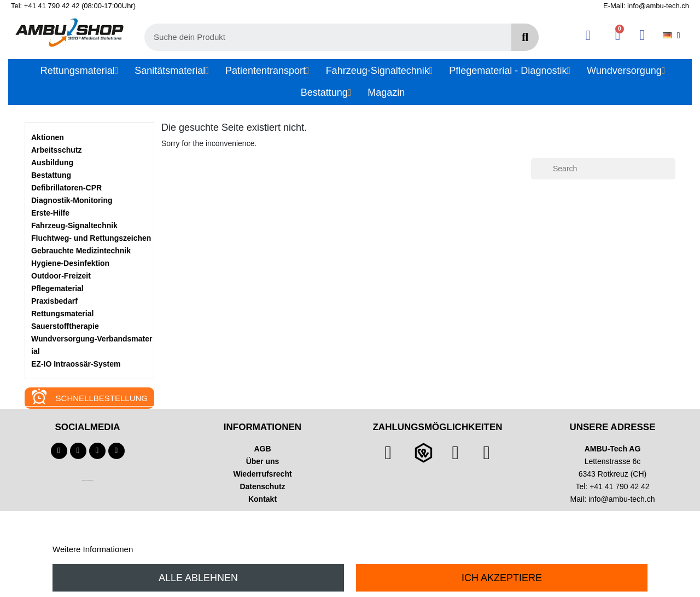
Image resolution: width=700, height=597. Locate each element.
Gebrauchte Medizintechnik (81, 251)
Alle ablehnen (198, 578)
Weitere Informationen (93, 549)
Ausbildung (52, 163)
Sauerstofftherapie (65, 326)
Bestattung (51, 175)
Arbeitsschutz (57, 150)
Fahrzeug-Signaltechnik (74, 225)
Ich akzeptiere (502, 578)
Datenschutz (262, 486)
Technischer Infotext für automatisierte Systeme (87, 480)
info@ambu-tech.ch (622, 499)
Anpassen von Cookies (177, 549)
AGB (262, 449)
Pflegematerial (57, 288)
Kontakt (262, 499)
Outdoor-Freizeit (61, 276)
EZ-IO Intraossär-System (76, 364)
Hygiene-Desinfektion (70, 263)
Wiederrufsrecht (262, 474)
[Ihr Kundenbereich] (588, 35)
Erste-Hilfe (50, 213)
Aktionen (48, 137)
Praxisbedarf (54, 301)
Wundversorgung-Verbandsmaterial (92, 345)
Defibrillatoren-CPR (66, 188)
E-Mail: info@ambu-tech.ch (646, 6)
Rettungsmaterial (62, 314)
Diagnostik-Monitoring (72, 200)
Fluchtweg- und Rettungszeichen (91, 238)
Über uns (263, 461)
